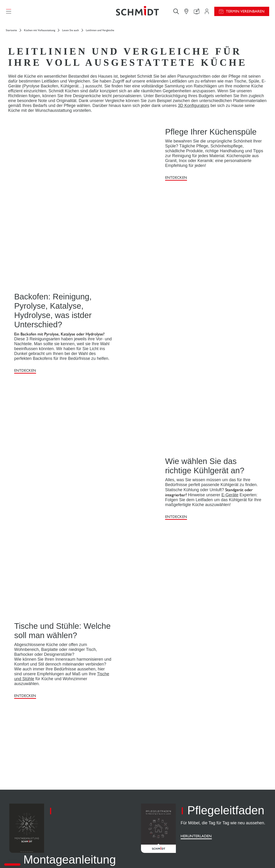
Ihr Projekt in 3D (89, 797)
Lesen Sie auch (70, 33)
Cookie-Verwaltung (197, 856)
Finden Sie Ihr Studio (92, 815)
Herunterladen (39, 624)
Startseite (11, 33)
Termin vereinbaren (245, 13)
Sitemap (264, 856)
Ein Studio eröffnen (223, 806)
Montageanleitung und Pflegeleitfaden (159, 799)
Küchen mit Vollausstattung (40, 33)
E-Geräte (230, 366)
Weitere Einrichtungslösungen (34, 810)
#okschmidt (249, 856)
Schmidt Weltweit (222, 816)
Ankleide (18, 801)
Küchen (17, 792)
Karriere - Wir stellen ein (228, 797)
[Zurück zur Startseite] (137, 13)
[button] (12, 865)
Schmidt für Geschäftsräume (32, 828)
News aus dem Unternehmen (230, 788)
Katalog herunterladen (159, 810)
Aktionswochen (154, 787)
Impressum (175, 856)
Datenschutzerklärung (225, 856)
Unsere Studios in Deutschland (231, 825)
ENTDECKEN (176, 180)
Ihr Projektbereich (90, 787)
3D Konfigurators (193, 108)
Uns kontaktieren (90, 806)
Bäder (15, 819)
